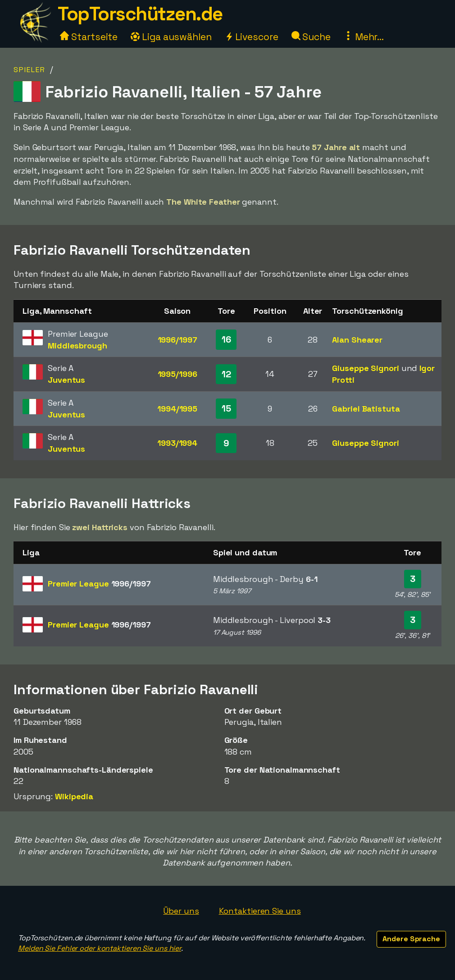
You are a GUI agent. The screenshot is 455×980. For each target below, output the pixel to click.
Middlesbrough (77, 346)
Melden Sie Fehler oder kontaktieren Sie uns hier (100, 948)
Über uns (181, 911)
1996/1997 (177, 340)
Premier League (99, 584)
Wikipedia (74, 796)
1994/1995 (177, 409)
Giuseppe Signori (365, 368)
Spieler (30, 70)
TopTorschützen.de (140, 14)
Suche (311, 37)
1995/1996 (177, 374)
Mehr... (364, 37)
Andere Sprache (411, 939)
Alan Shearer (357, 340)
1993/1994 (177, 443)
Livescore (252, 37)
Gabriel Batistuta (366, 409)
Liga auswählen (171, 37)
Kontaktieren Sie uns (260, 911)
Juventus (66, 380)
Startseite (89, 37)
